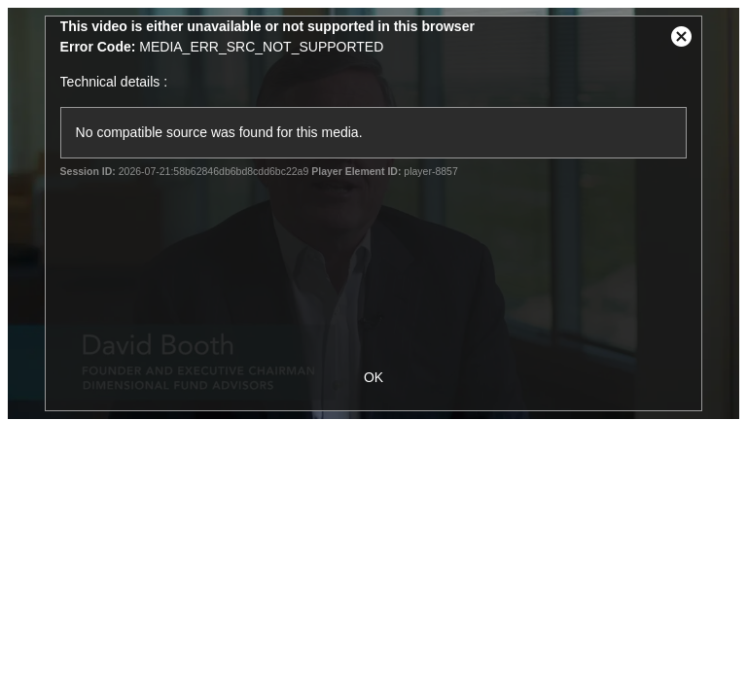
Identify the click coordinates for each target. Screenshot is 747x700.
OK (373, 377)
